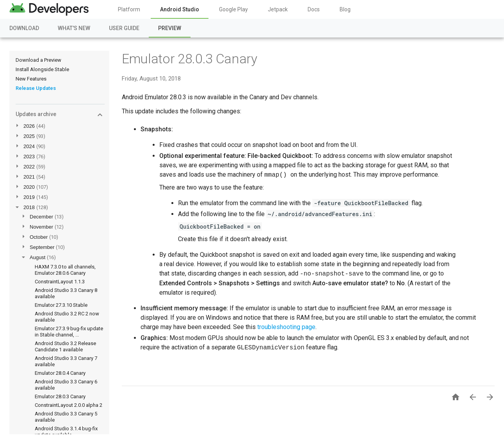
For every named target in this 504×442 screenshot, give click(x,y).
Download (24, 28)
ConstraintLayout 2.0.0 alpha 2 (69, 405)
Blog (345, 9)
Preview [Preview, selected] (170, 28)
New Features (31, 79)
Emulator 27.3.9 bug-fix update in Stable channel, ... (69, 332)
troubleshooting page (286, 327)
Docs (314, 9)
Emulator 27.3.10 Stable (61, 305)
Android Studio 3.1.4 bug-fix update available (66, 432)
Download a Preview (38, 60)
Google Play (233, 9)
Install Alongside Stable (42, 69)
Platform (129, 9)
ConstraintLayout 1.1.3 (60, 282)
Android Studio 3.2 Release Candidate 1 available (65, 346)
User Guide (124, 28)
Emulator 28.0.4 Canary (60, 373)
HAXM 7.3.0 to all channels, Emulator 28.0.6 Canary (65, 270)
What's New (74, 28)
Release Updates (36, 88)
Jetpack (278, 9)
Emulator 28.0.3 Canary (60, 396)
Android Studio (180, 9)
